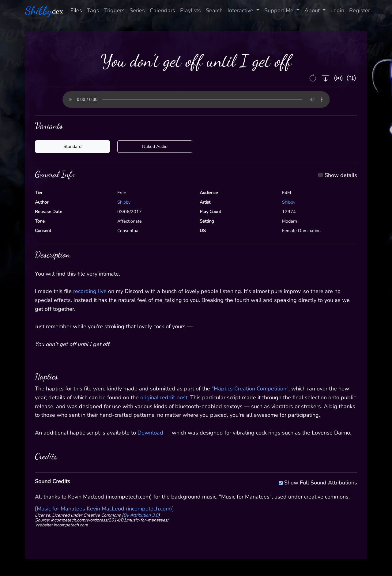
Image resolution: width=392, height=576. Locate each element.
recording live (90, 291)
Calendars (162, 10)
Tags (93, 10)
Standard (72, 146)
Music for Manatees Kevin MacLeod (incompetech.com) (104, 509)
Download (150, 433)
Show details (341, 175)
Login (337, 10)
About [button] (313, 10)
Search (214, 10)
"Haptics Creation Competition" (250, 389)
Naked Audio (155, 146)
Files (76, 10)
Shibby (124, 202)
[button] (313, 77)
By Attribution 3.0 (141, 515)
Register (360, 10)
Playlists (190, 10)
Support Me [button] (280, 10)
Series (137, 10)
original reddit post (164, 397)
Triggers (114, 10)
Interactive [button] (241, 10)
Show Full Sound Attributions (321, 482)
